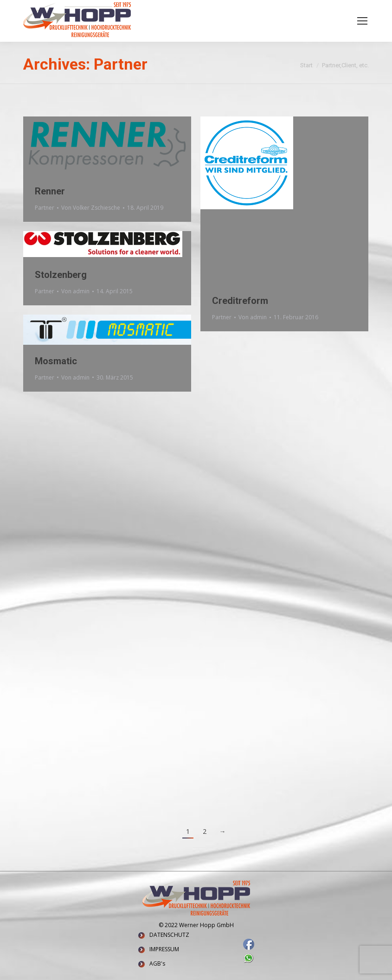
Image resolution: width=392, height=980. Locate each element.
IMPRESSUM (164, 949)
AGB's (157, 964)
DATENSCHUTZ (169, 935)
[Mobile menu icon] (362, 21)
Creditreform (240, 301)
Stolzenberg (61, 275)
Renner (50, 191)
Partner (45, 208)
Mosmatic (56, 361)
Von (91, 208)
